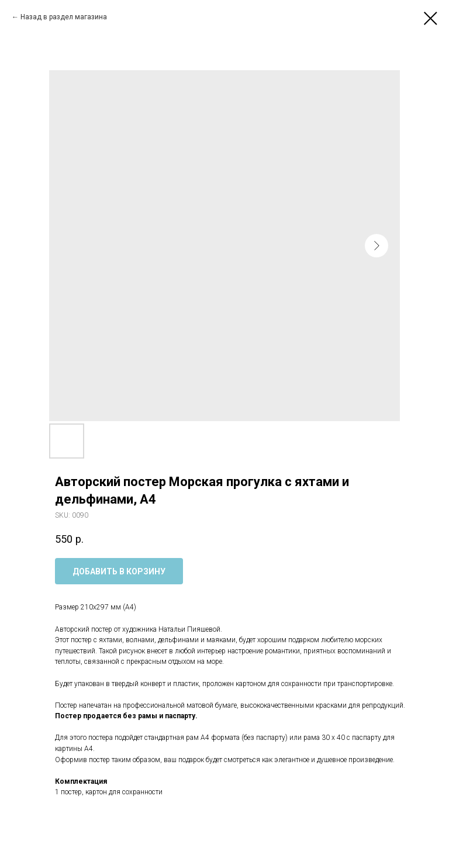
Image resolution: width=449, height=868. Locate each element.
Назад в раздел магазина (64, 17)
